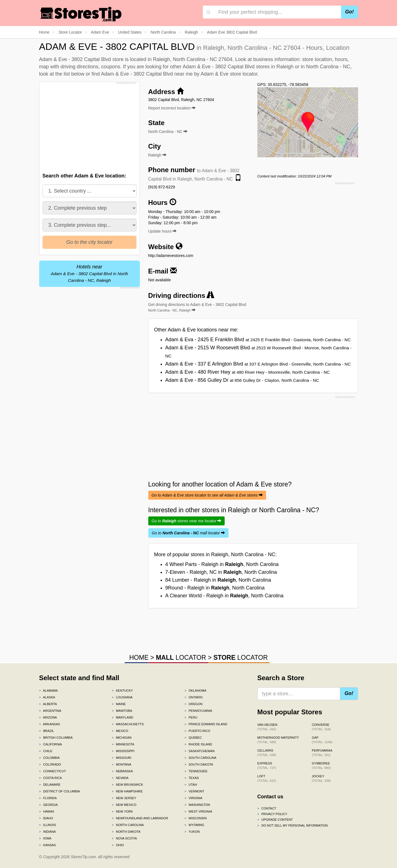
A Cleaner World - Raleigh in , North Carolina (225, 596)
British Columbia (56, 738)
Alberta (48, 704)
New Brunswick (127, 785)
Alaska (47, 697)
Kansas (48, 845)
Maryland (122, 717)
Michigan (122, 738)
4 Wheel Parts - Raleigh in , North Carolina (222, 564)
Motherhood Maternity (278, 740)
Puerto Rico (197, 731)
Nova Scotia (124, 838)
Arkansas (50, 724)
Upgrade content (275, 820)
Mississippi (123, 751)
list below (74, 74)
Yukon (192, 832)
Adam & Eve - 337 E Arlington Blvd (258, 364)
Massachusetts (128, 724)
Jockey (321, 778)
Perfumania (322, 753)
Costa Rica (51, 778)
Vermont (194, 791)
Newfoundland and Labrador (140, 818)
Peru (191, 717)
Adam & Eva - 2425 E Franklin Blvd (258, 340)
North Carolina (128, 825)
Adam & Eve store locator (229, 74)
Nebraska (122, 771)
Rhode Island (198, 744)
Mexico (120, 731)
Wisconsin (195, 818)
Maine (119, 704)
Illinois (48, 825)
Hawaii (47, 811)
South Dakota (199, 764)
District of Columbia (60, 791)
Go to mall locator (188, 533)
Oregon (193, 704)
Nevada (120, 778)
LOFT (267, 778)
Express (267, 766)
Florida (48, 798)
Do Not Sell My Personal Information (293, 825)
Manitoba (122, 711)
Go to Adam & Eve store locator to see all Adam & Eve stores (207, 495)
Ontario (193, 697)
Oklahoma (195, 691)
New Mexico (124, 805)
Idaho (46, 818)
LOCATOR (181, 658)
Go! (350, 12)
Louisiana (122, 697)
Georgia (49, 805)
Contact (267, 808)
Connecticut (53, 771)
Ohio (118, 845)
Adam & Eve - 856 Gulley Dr (242, 380)
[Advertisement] (89, 126)
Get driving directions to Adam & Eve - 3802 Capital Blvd (197, 307)
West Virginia (198, 811)
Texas (192, 778)
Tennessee (196, 771)
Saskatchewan (199, 751)
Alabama (49, 691)
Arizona (48, 717)
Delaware (50, 785)
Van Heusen (267, 727)
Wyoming (194, 825)
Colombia (50, 758)
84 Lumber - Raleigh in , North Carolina (218, 580)
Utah (191, 785)
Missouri (121, 758)
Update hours (163, 231)
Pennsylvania (198, 711)
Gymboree (321, 766)
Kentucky (122, 691)
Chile (46, 751)
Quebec (193, 738)
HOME (139, 658)
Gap (322, 740)
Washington (197, 805)
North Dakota (126, 832)
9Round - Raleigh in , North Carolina (215, 588)
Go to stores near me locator (187, 521)
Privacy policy (272, 814)
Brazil (47, 731)
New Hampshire (127, 791)
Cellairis (267, 753)
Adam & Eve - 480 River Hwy (248, 372)
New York (122, 811)
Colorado (50, 764)
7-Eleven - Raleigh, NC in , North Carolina (221, 572)
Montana (121, 764)
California (51, 744)
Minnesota (123, 744)
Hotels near (89, 273)
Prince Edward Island (206, 724)
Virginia (193, 798)
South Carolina (200, 758)
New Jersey (124, 798)
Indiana (48, 832)
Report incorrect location (172, 108)
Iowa (45, 838)
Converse (321, 727)
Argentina (50, 711)
